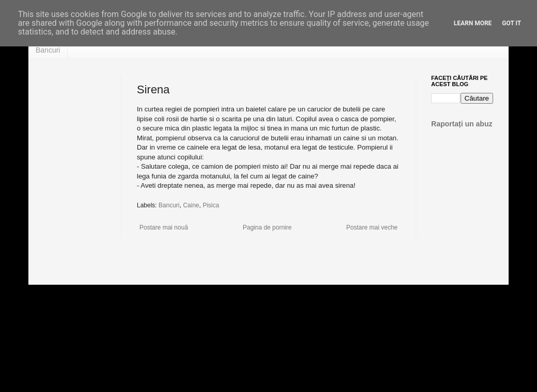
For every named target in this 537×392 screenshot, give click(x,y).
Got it (511, 23)
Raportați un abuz (462, 124)
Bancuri (48, 50)
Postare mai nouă (164, 227)
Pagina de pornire (267, 227)
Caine (191, 205)
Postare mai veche (372, 227)
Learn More (473, 23)
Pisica (211, 205)
